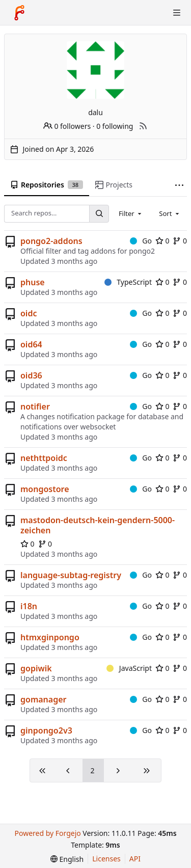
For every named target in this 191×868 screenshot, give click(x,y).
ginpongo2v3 (46, 730)
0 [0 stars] (162, 241)
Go (141, 241)
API (135, 859)
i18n (29, 606)
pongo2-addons (51, 241)
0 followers (67, 126)
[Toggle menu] (177, 13)
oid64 (31, 344)
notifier (35, 406)
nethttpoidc (44, 458)
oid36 (31, 375)
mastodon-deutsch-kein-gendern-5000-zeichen (98, 525)
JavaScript (129, 668)
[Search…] (99, 214)
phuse (33, 282)
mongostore (45, 489)
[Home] (19, 13)
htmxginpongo (50, 637)
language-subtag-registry (71, 575)
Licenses (106, 859)
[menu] (67, 859)
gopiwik (36, 668)
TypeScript (128, 282)
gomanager (44, 699)
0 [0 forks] (180, 241)
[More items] (179, 185)
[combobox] (131, 213)
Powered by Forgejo (47, 833)
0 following (115, 126)
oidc (29, 313)
